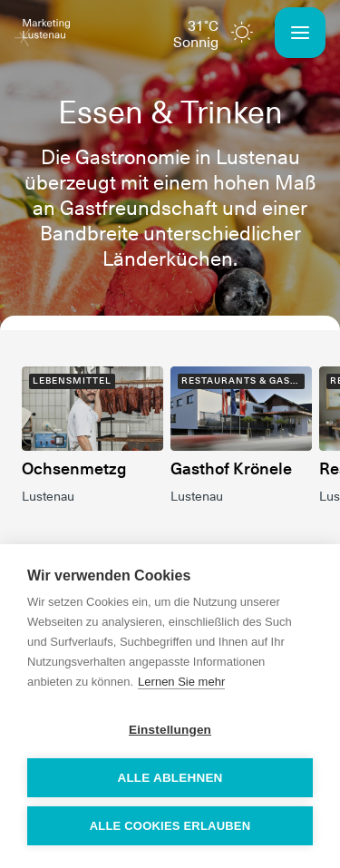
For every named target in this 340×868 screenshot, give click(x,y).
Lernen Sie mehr (181, 682)
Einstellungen (170, 730)
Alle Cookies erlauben (170, 826)
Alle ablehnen (170, 778)
